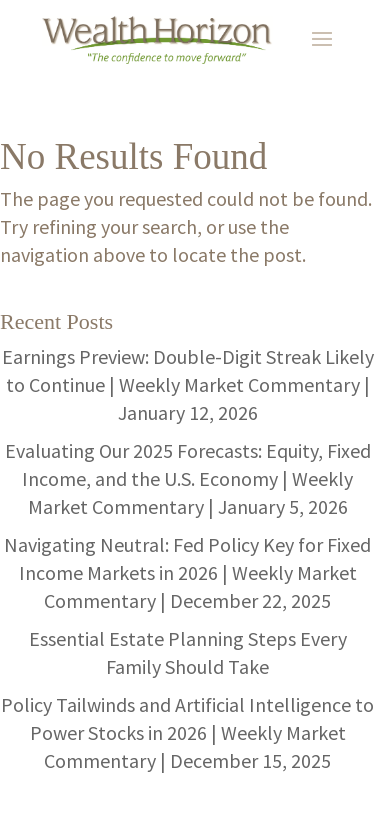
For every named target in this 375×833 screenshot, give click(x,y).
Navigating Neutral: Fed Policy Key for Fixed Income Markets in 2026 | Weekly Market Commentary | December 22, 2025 (187, 572)
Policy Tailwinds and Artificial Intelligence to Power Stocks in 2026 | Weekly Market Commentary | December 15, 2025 (187, 732)
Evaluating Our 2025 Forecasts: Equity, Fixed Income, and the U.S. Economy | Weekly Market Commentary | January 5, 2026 (188, 478)
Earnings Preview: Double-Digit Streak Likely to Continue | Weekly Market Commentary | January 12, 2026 (188, 384)
